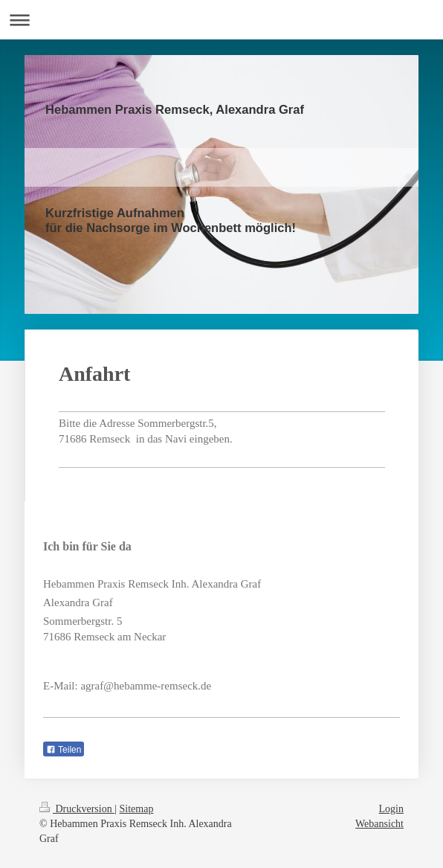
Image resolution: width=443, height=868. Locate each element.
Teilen (64, 750)
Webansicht (379, 824)
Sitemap (137, 809)
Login (391, 809)
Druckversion (77, 809)
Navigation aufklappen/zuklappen (221, 20)
